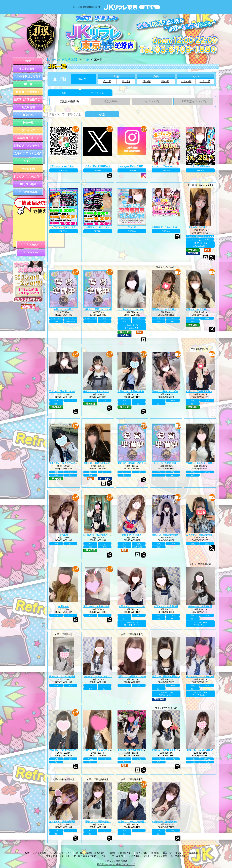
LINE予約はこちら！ (28, 77)
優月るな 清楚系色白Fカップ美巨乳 (136, 750)
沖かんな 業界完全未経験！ (166, 535)
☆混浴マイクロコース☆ (98, 227)
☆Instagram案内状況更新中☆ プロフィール (139, 166)
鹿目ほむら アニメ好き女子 (200, 677)
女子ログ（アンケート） (28, 146)
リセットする (96, 93)
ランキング (28, 130)
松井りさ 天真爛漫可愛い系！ (201, 392)
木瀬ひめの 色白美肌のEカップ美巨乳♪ (171, 822)
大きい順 (205, 81)
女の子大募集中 (28, 69)
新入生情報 (28, 107)
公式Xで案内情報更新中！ (98, 166)
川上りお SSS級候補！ (166, 463)
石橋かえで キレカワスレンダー (100, 750)
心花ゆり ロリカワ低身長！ (132, 822)
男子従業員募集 (28, 192)
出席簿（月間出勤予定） (28, 100)
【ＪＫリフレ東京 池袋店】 (62, 60)
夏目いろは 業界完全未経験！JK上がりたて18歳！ (109, 606)
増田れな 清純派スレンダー (132, 677)
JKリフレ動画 (28, 184)
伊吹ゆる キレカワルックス (98, 677)
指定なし (84, 79)
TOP (28, 61)
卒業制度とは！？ (28, 138)
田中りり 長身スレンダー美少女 (168, 392)
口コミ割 (132, 227)
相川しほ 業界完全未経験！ (98, 463)
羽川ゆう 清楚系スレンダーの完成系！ (69, 392)
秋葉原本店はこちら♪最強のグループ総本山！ (174, 227)
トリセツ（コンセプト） (28, 177)
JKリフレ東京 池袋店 (31, 253)
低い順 (107, 81)
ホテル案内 (28, 169)
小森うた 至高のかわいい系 (98, 309)
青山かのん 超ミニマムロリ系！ (66, 463)
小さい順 (186, 81)
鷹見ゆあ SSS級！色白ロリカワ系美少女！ (139, 463)
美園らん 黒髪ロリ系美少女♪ (166, 750)
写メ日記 (28, 115)
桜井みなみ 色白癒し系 (200, 606)
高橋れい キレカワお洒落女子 (64, 677)
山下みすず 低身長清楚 (166, 606)
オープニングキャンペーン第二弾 (168, 166)
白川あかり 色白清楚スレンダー (100, 535)
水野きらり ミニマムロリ (132, 606)
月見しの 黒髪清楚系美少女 (166, 677)
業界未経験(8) (69, 101)
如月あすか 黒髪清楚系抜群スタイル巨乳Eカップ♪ (74, 822)
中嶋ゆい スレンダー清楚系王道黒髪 (204, 463)
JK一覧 (28, 84)
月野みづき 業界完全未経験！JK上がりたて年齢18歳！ (145, 392)
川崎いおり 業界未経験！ (98, 822)
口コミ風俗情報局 (31, 245)
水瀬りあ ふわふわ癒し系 (200, 750)
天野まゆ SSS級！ (132, 535)
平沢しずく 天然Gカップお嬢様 (99, 392)
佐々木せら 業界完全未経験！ (201, 535)
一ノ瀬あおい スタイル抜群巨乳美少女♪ (138, 309)
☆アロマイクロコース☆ (64, 227)
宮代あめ (64, 535)
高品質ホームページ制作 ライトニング (116, 864)
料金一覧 (28, 123)
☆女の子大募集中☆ (200, 166)
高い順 (126, 81)
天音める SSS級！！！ (200, 227)
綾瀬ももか (64, 606)
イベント (28, 161)
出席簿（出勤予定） (28, 92)
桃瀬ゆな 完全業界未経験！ (64, 750)
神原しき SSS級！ (64, 309)
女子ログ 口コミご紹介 (28, 153)
